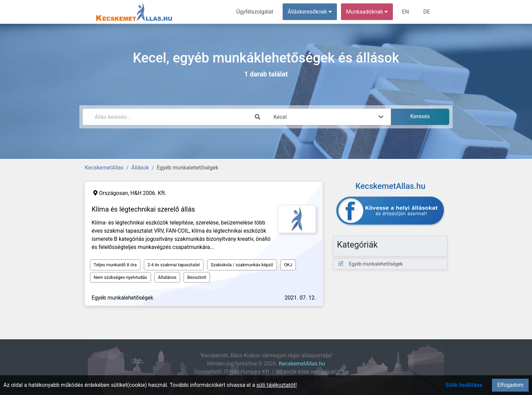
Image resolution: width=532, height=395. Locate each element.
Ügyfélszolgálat (255, 12)
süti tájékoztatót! (277, 385)
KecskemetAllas (104, 168)
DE (426, 12)
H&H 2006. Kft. (148, 193)
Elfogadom (510, 385)
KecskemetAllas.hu (302, 364)
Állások (140, 168)
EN (406, 12)
